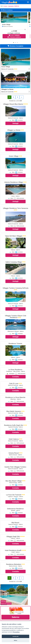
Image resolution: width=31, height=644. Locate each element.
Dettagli (15, 123)
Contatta (15, 377)
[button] (14, 43)
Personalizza (16, 632)
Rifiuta (15, 640)
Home (6, 6)
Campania (11, 6)
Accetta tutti (16, 636)
